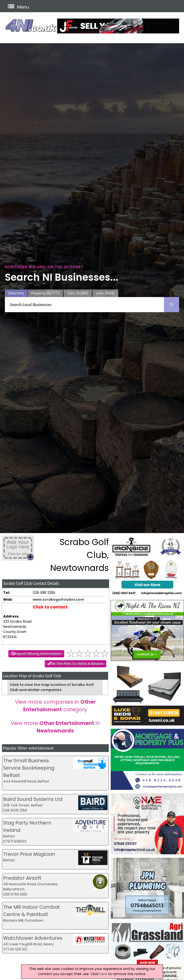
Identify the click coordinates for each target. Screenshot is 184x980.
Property (45, 293)
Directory (16, 293)
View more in (55, 727)
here (103, 974)
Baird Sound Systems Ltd (33, 799)
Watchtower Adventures (33, 938)
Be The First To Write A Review (77, 664)
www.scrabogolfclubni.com (58, 599)
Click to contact (50, 607)
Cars (78, 293)
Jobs (105, 293)
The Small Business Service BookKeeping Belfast (29, 768)
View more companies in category (55, 706)
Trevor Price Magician (29, 854)
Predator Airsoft (22, 878)
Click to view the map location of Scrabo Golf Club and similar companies (52, 687)
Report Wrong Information (38, 654)
